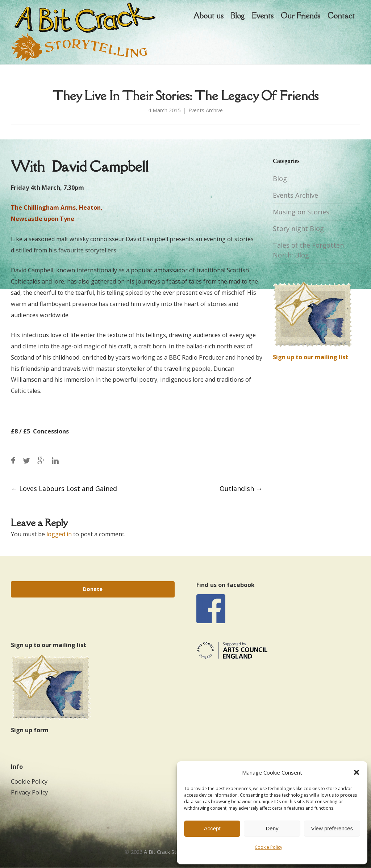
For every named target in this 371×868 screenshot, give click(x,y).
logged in (59, 534)
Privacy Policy (29, 792)
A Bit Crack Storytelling (171, 852)
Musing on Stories (301, 212)
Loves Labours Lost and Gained (64, 488)
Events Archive (206, 110)
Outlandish (241, 488)
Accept (212, 828)
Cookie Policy (268, 847)
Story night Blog (298, 228)
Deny (272, 828)
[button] (357, 772)
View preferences (332, 828)
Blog (280, 179)
